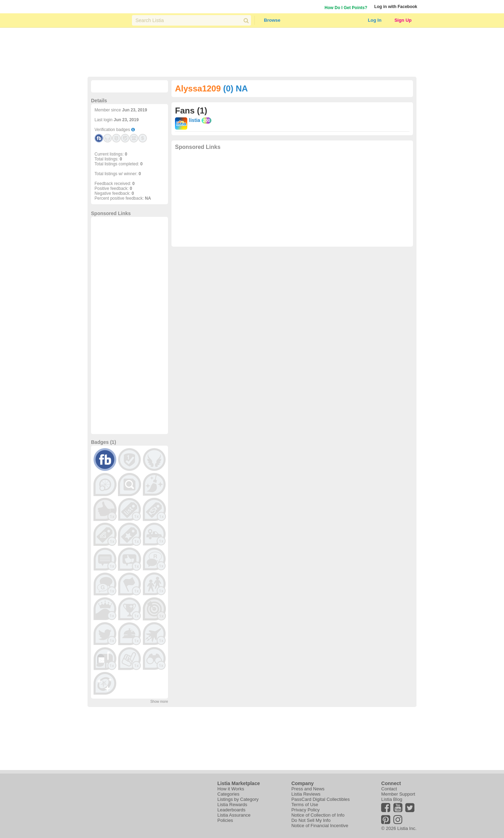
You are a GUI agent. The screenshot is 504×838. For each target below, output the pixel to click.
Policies (225, 820)
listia (195, 120)
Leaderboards (231, 810)
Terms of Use (305, 805)
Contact (389, 789)
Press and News (308, 789)
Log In (375, 20)
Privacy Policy (305, 810)
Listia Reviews (306, 794)
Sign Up (403, 20)
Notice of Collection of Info (318, 815)
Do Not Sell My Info (311, 820)
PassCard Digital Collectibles (320, 799)
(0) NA (235, 88)
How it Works (231, 789)
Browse (272, 20)
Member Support (398, 794)
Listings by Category (238, 799)
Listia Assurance (234, 815)
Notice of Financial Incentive (320, 826)
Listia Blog (392, 799)
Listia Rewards (232, 805)
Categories (228, 794)
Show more (159, 702)
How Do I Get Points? (346, 8)
